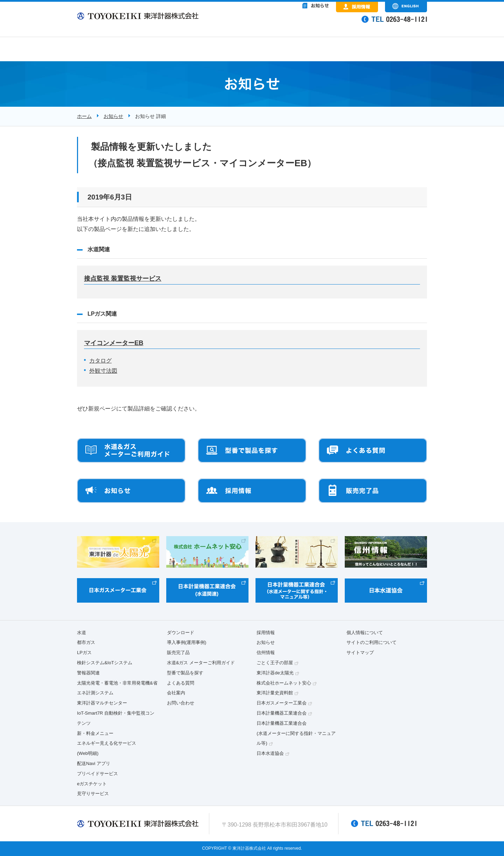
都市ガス (86, 642)
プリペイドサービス (97, 774)
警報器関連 (88, 673)
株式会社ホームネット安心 (284, 683)
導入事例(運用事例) (187, 642)
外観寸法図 (103, 371)
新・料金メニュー (95, 733)
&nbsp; (287, 24)
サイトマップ (360, 652)
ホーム (84, 116)
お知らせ (113, 116)
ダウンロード (181, 633)
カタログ (100, 361)
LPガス (84, 652)
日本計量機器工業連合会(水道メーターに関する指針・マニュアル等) (296, 733)
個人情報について (365, 633)
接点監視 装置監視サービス (123, 278)
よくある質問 (181, 683)
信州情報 (266, 652)
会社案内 (176, 693)
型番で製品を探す (185, 673)
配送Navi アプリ (94, 763)
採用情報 (266, 633)
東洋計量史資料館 (275, 693)
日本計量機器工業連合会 (282, 713)
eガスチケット (92, 784)
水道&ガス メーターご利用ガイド (201, 663)
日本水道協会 (270, 753)
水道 (82, 633)
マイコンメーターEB (114, 343)
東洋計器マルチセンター (102, 703)
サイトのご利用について (372, 642)
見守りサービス (93, 794)
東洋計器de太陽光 (275, 673)
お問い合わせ (181, 703)
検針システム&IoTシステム (105, 663)
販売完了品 (178, 652)
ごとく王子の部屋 (275, 663)
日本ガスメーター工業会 (282, 703)
